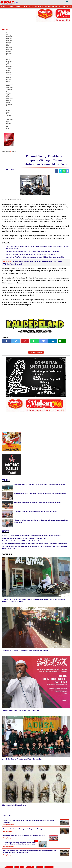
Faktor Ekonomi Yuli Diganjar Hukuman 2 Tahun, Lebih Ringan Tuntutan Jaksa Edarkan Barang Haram (9, 70)
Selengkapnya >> (8, 803)
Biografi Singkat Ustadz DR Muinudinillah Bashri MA (21, 692)
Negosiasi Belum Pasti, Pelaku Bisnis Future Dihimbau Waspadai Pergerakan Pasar (40, 493)
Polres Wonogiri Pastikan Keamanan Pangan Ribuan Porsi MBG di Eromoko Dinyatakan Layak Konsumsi (9, 44)
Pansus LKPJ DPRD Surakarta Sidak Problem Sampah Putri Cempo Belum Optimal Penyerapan (32, 535)
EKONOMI (19, 7)
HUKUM (11, 7)
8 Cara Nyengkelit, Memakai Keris (14, 784)
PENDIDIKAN (39, 7)
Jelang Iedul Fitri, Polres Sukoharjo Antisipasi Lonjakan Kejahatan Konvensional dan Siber (35, 257)
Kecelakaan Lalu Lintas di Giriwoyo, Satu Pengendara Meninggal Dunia (24, 538)
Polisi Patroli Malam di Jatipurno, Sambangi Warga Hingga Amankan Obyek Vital (9, 119)
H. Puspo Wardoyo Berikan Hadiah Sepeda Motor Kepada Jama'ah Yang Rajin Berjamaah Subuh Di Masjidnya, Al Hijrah (34, 598)
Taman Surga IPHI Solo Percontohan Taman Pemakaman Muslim (25, 646)
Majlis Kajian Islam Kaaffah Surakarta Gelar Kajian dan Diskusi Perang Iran (37, 502)
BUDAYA (4, 7)
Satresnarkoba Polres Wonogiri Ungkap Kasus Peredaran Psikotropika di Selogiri (33, 251)
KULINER (62, 7)
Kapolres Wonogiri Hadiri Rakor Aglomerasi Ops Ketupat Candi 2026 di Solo (31, 254)
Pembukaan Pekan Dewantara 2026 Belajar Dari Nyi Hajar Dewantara (35, 511)
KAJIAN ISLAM (28, 7)
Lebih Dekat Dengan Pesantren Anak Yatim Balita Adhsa (22, 738)
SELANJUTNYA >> (36, 352)
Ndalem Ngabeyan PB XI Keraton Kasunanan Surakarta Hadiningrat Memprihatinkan (40, 484)
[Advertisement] (36, 855)
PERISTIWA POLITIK (51, 7)
